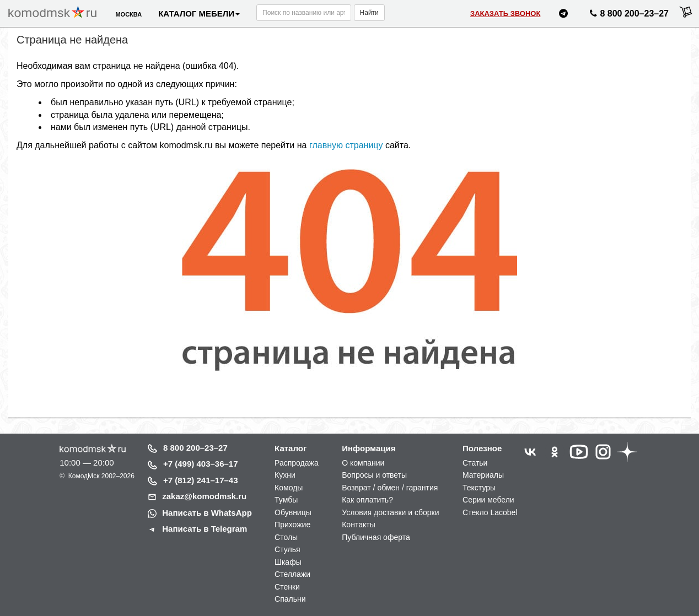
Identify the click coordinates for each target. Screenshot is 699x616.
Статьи (475, 463)
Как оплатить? (367, 500)
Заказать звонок (505, 13)
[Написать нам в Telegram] (563, 15)
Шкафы (288, 562)
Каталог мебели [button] (199, 13)
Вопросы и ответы (374, 475)
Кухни (285, 475)
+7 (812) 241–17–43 (201, 480)
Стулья (287, 549)
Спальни (290, 599)
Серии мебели (488, 500)
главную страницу (346, 145)
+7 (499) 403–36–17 (201, 464)
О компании (363, 463)
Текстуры (479, 488)
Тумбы (286, 500)
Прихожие (292, 525)
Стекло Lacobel (490, 512)
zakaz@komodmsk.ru (204, 496)
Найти (369, 13)
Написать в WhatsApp (207, 513)
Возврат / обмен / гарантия (390, 488)
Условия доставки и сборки (390, 512)
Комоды (289, 488)
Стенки (287, 587)
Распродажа (297, 463)
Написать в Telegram (205, 529)
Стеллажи (292, 574)
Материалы (483, 475)
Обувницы (293, 512)
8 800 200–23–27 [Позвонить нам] (628, 15)
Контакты (358, 525)
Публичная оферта (376, 537)
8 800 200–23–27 (195, 448)
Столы (286, 537)
